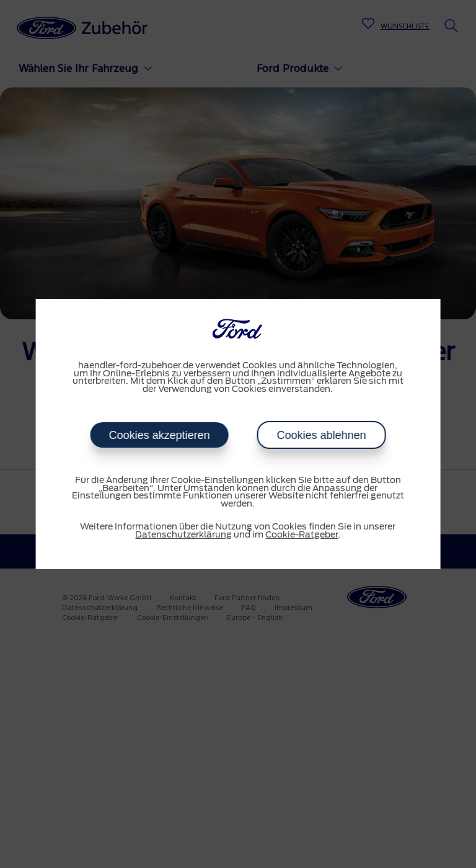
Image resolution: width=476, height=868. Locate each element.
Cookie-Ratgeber (302, 535)
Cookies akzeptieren (159, 435)
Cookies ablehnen (321, 435)
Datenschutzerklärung (183, 535)
